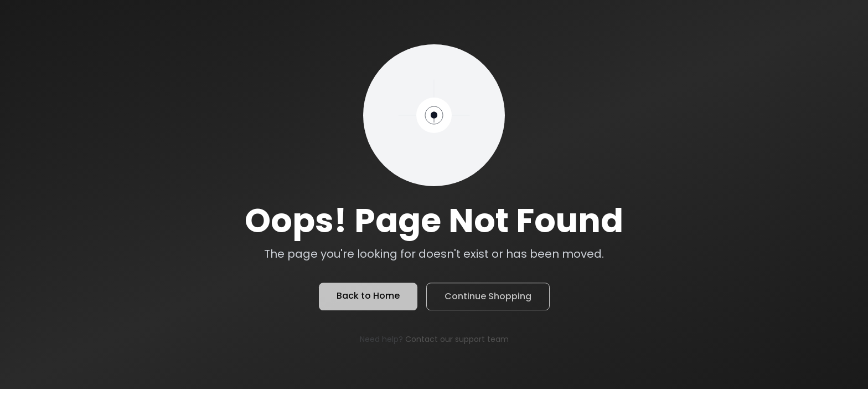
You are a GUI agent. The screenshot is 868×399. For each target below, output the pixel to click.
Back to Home (368, 297)
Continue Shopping (488, 298)
